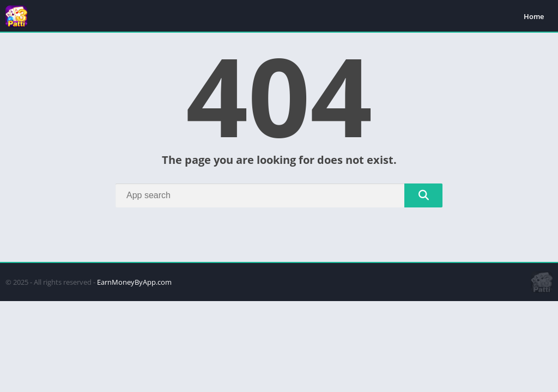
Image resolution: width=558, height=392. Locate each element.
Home (534, 16)
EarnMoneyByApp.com (134, 282)
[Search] (279, 195)
